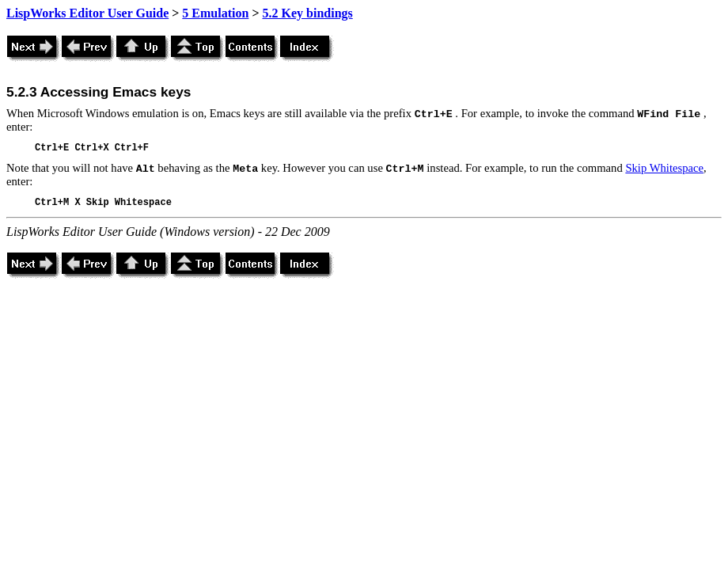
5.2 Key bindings (308, 13)
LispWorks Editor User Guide (87, 13)
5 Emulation (215, 13)
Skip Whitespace (664, 168)
